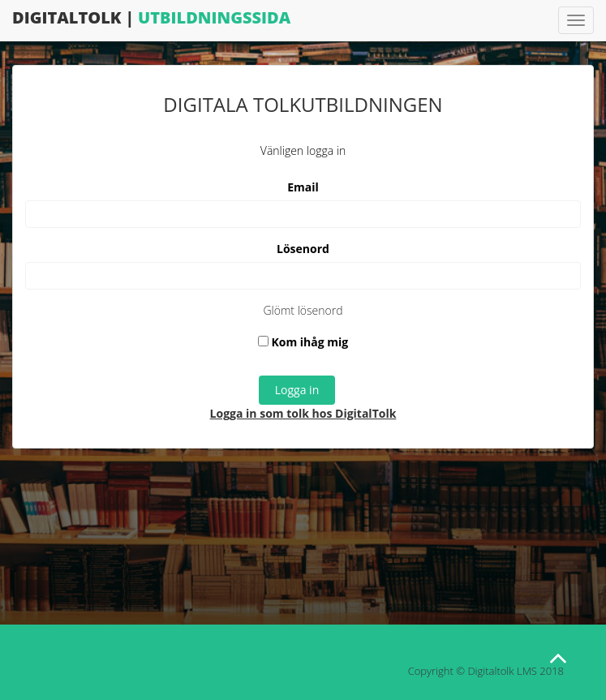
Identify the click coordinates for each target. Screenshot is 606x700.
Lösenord (303, 249)
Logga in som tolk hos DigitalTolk (303, 413)
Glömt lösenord (303, 310)
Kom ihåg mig (303, 342)
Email (303, 187)
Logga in (297, 390)
